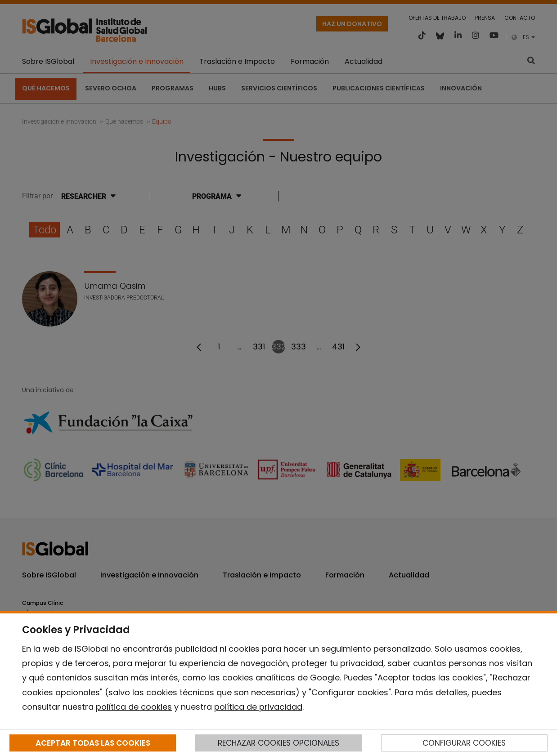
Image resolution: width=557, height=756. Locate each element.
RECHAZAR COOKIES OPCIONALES (278, 743)
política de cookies (134, 707)
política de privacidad (258, 707)
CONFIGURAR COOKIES (464, 743)
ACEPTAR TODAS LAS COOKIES (93, 743)
